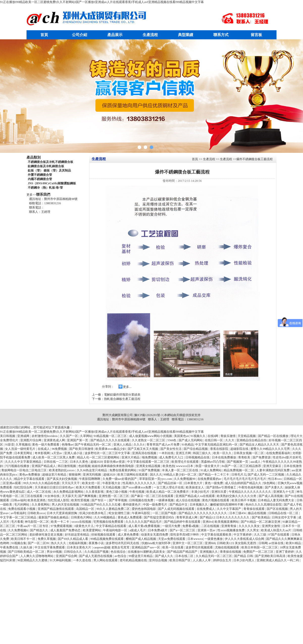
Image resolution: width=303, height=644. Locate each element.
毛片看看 (17, 522)
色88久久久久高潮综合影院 (264, 505)
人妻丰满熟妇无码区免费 (273, 470)
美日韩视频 (8, 436)
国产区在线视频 (278, 509)
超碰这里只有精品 (55, 475)
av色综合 (121, 556)
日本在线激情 (293, 466)
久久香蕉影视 (95, 492)
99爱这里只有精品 (141, 556)
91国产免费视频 (150, 470)
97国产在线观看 (279, 535)
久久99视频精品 (105, 517)
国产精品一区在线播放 (274, 436)
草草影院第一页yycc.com (156, 479)
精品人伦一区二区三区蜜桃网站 (99, 457)
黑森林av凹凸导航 (213, 462)
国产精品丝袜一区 (171, 483)
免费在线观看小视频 (22, 509)
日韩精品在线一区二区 (284, 513)
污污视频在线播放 (18, 466)
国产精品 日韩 (244, 556)
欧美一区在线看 (173, 547)
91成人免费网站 (211, 470)
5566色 (172, 440)
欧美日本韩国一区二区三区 (260, 547)
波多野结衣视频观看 (200, 547)
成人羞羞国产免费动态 (66, 530)
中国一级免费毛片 (155, 505)
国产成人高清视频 (271, 496)
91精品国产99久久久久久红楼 (101, 505)
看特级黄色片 (132, 505)
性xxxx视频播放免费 (231, 530)
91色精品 (188, 445)
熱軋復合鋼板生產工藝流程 (122, 399)
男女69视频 (55, 552)
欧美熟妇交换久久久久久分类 (237, 496)
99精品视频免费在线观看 (107, 539)
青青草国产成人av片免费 (163, 445)
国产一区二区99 (39, 543)
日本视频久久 (199, 505)
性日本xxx (275, 479)
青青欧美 (245, 457)
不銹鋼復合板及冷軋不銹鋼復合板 (50, 162)
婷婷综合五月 (223, 560)
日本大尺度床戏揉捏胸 (62, 513)
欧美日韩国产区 (180, 560)
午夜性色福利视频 (251, 487)
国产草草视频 (118, 500)
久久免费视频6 (18, 530)
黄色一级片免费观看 (46, 445)
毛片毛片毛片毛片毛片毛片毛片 (245, 479)
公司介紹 (80, 35)
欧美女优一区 (92, 483)
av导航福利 (18, 513)
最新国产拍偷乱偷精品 (54, 517)
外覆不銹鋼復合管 (40, 175)
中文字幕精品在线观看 (111, 526)
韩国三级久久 (202, 453)
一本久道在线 (82, 560)
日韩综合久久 (73, 552)
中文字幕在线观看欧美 (217, 535)
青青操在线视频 (231, 552)
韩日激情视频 (67, 466)
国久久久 (156, 475)
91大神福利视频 (61, 560)
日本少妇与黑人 (244, 560)
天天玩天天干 (71, 483)
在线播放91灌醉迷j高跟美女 (147, 552)
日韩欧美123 (225, 543)
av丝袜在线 (276, 543)
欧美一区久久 (223, 453)
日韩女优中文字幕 (284, 517)
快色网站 (270, 483)
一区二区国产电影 (165, 513)
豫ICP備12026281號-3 (149, 415)
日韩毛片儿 (239, 475)
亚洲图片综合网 (31, 440)
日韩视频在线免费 (142, 500)
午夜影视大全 (112, 483)
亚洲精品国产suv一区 (146, 547)
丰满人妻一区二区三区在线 (180, 470)
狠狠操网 (75, 475)
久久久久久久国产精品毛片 (144, 522)
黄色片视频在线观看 (216, 500)
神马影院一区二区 (37, 522)
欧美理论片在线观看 (185, 462)
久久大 (230, 440)
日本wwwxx (195, 539)
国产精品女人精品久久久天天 (260, 445)
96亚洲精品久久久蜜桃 (33, 560)
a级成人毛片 (138, 530)
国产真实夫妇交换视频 (62, 479)
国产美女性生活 (171, 449)
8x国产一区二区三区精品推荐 (242, 466)
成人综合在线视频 (188, 500)
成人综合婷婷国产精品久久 (244, 483)
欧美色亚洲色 (37, 500)
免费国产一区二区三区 (259, 552)
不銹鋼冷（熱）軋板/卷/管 (45, 188)
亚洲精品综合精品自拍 (252, 440)
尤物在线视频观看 (227, 547)
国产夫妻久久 (274, 487)
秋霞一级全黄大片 (208, 466)
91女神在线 (52, 496)
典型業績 (186, 35)
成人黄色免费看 (129, 535)
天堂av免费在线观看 (172, 539)
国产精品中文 (179, 505)
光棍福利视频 (78, 543)
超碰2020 (96, 462)
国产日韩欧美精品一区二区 (27, 552)
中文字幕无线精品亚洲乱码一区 (217, 445)
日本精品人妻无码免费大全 (276, 500)
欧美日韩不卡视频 (244, 500)
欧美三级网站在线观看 (133, 475)
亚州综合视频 (158, 560)
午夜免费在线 (9, 547)
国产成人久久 (165, 556)
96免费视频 (60, 449)
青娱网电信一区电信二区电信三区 (24, 470)
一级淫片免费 (172, 526)
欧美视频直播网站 (227, 522)
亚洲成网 (24, 436)
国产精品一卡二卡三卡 (214, 475)
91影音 (10, 445)
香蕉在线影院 (220, 449)
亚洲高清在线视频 (145, 453)
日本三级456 (238, 513)
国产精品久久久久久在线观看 (110, 440)
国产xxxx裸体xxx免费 (137, 487)
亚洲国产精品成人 (44, 466)
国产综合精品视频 (196, 449)
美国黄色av (181, 436)
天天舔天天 (69, 496)
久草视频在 (23, 445)
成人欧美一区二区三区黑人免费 (54, 457)
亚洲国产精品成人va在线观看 (195, 496)
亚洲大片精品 (131, 457)
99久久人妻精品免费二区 (113, 509)
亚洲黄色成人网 (55, 440)
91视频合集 (19, 543)
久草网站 (86, 436)
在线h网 (213, 436)
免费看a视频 (191, 526)
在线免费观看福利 (279, 453)
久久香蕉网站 (41, 505)
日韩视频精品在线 (198, 457)
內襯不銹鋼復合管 (40, 179)
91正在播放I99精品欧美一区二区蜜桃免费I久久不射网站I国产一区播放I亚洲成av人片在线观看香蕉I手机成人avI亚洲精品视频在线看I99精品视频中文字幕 (102, 2)
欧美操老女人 (195, 487)
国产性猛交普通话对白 (159, 517)
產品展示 (115, 35)
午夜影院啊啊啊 (90, 479)
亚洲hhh (210, 543)
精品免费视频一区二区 (239, 470)
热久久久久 (59, 543)
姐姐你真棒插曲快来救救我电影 (113, 466)
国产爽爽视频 (88, 496)
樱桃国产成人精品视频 (141, 539)
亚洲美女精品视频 (149, 466)
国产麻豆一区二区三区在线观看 (153, 496)
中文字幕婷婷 (243, 535)
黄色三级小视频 (117, 492)
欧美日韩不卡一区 (24, 539)
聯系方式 (221, 35)
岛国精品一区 (85, 509)
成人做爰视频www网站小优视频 (151, 436)
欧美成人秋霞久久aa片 (276, 530)
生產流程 (150, 35)
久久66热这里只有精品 (92, 470)
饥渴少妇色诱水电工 (93, 513)
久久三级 (260, 535)
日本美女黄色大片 (79, 547)
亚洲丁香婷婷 (285, 552)
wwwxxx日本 (185, 466)
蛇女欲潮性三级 (120, 513)
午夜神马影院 (141, 513)
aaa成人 (256, 462)
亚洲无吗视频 (92, 475)
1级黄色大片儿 (84, 526)
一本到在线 (167, 453)
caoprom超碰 (102, 547)
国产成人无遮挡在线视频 (96, 556)
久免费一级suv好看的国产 (120, 479)
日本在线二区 (185, 556)
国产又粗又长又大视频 (143, 449)
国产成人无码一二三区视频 (266, 475)
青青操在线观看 (254, 509)
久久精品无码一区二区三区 (214, 556)
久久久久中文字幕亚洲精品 (24, 462)
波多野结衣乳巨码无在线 (123, 543)
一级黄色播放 (214, 539)
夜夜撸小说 (97, 543)
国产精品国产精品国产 (183, 552)
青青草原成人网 (187, 517)
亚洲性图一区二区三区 (114, 496)
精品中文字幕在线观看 (30, 479)
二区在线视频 (210, 526)
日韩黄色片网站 (82, 517)
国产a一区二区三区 (183, 530)
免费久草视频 (47, 539)
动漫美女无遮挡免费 (155, 535)
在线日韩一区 (214, 440)
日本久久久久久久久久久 (233, 517)
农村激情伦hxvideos (45, 436)
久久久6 (139, 445)
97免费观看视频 (62, 526)
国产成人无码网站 (191, 440)
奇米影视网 (43, 453)
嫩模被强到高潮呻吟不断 (227, 505)
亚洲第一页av (207, 530)
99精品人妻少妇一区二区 (180, 475)
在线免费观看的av (210, 479)
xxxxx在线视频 (82, 522)
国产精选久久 (40, 530)
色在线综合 (119, 552)
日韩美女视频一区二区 (249, 453)
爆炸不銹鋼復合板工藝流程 (255, 159)
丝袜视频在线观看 (104, 535)
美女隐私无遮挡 (246, 543)
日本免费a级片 (158, 530)
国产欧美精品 (261, 517)
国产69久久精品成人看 (73, 539)
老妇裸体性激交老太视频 (46, 535)
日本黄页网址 (24, 453)
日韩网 (263, 543)
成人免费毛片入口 (172, 457)
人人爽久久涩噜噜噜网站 (37, 556)
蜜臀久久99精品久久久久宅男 (271, 449)
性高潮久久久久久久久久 (140, 483)
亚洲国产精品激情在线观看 (56, 509)
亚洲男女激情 (271, 526)
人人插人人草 (202, 560)
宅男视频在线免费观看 (109, 522)
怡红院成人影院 (59, 500)
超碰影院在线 (240, 449)
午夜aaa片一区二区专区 (33, 526)
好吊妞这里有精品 (77, 535)
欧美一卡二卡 (60, 522)
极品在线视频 (257, 513)
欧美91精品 (294, 543)
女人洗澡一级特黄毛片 (21, 449)
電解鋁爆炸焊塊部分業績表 (122, 395)
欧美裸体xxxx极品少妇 (111, 449)
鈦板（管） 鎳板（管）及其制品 (49, 170)
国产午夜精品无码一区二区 (93, 445)
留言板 (256, 35)
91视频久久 (198, 436)
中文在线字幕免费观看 (50, 547)
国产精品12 (207, 517)
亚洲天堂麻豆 (273, 466)
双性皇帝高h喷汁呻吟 (185, 535)
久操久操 (27, 547)
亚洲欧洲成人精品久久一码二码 (278, 560)
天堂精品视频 (247, 436)
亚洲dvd (208, 522)
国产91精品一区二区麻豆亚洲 (261, 522)
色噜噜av (68, 445)
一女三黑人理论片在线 (169, 487)
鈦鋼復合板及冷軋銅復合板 (46, 166)
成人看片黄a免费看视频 (144, 526)
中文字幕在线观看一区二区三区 (149, 462)
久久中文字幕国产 (229, 509)
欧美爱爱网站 (92, 530)
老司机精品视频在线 (134, 560)
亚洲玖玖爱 (219, 492)
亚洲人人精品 (123, 445)
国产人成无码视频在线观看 (177, 509)
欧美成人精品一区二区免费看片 (168, 492)
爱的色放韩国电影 (144, 509)
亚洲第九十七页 (284, 492)
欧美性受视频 (81, 500)
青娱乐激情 (228, 436)
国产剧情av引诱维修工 (222, 487)
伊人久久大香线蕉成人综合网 (245, 539)
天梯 (179, 415)
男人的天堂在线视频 (66, 505)
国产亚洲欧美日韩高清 (271, 556)
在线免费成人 (206, 509)
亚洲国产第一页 (78, 440)
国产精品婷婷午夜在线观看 (183, 522)
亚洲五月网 (184, 453)
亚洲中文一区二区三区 (188, 543)
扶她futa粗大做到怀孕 (156, 543)
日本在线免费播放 (224, 457)
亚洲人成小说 (74, 453)
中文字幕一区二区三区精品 (19, 517)
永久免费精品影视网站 (69, 492)
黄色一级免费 (214, 483)
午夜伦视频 (137, 492)
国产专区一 (99, 500)
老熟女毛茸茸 (121, 547)
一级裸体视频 (165, 500)
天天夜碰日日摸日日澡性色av (55, 487)
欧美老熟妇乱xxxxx (62, 470)
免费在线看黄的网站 (123, 470)
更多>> (31, 195)
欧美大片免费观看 (89, 487)
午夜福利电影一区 (116, 530)
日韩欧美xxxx (36, 513)
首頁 (44, 35)
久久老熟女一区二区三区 (149, 440)
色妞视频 (84, 466)
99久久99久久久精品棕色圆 (42, 483)
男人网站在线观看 (106, 560)
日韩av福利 (19, 500)
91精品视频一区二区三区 (110, 436)
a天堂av (57, 453)
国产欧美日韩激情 (82, 449)
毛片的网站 (22, 505)
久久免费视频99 (185, 479)
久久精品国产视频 (97, 552)
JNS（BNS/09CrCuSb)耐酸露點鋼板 (52, 183)
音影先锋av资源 (115, 462)
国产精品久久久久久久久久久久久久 (203, 513)
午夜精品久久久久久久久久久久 (250, 492)
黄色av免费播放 (30, 475)
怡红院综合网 (24, 487)
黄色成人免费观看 (130, 517)
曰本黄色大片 (194, 483)
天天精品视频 (112, 487)
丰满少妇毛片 (201, 492)
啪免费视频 (150, 457)
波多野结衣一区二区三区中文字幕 (108, 453)
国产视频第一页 (238, 462)
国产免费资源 (262, 457)
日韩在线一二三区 (56, 462)
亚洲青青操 (229, 526)
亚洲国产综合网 (67, 556)
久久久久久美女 (250, 526)
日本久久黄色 (79, 462)
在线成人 (44, 449)
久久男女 (253, 530)
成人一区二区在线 (39, 492)
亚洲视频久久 (209, 552)
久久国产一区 (69, 436)
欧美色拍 (169, 466)
